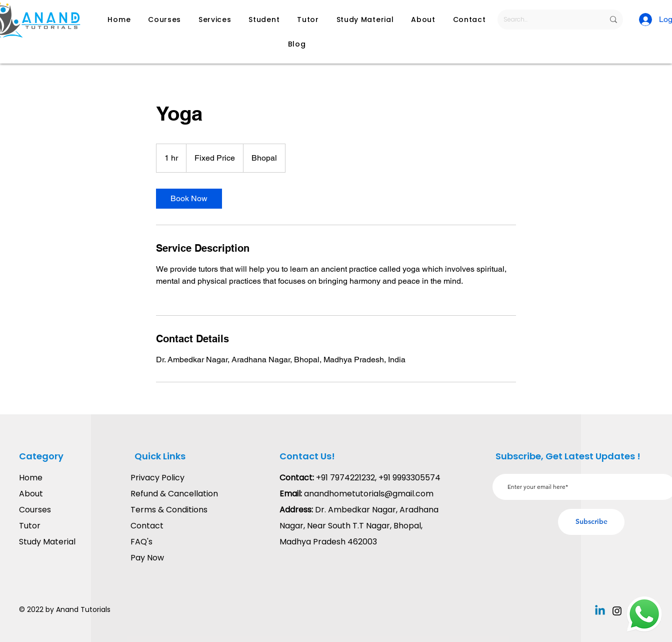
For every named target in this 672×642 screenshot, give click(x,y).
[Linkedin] (600, 611)
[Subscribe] (591, 522)
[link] (189, 199)
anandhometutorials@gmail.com (369, 494)
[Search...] (546, 20)
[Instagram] (617, 611)
